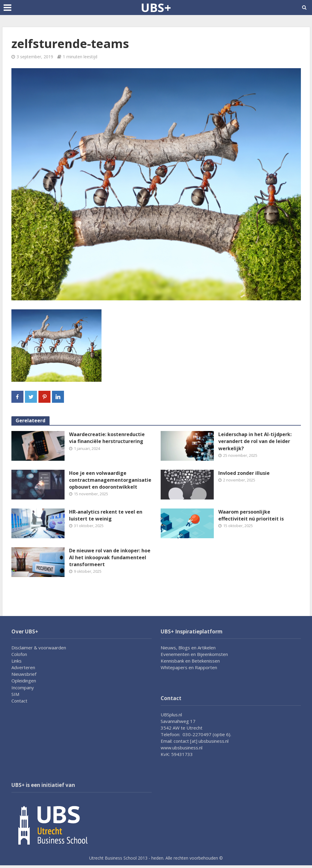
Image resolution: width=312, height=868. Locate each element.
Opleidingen (24, 681)
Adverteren (23, 667)
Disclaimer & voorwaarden (39, 648)
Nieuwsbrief (24, 674)
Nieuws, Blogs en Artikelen (188, 648)
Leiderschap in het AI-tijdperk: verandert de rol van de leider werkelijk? (255, 441)
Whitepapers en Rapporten (189, 667)
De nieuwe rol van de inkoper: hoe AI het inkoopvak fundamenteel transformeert (110, 557)
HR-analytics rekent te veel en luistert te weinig (106, 515)
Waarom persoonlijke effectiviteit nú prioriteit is (251, 515)
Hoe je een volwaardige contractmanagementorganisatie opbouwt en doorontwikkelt (110, 480)
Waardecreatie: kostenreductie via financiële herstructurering (107, 438)
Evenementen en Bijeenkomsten (194, 654)
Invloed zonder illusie (244, 473)
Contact (19, 701)
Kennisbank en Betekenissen (190, 661)
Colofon (19, 654)
